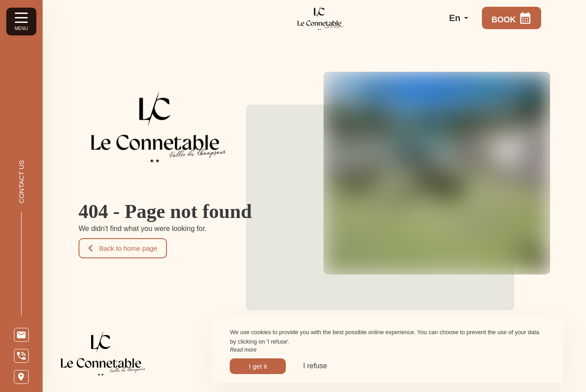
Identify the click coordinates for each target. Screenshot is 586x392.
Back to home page (123, 248)
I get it (258, 366)
